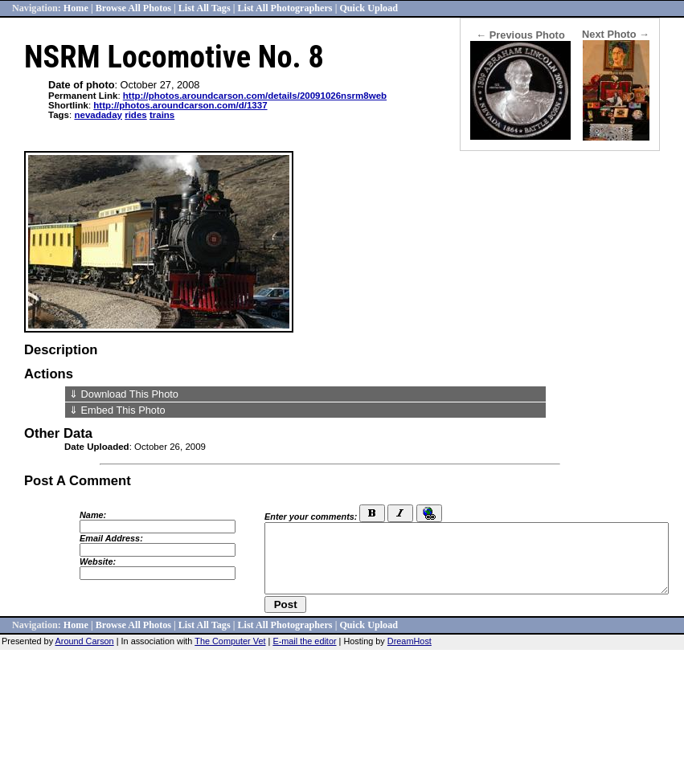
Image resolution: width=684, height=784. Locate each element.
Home (76, 8)
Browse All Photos (133, 8)
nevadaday (98, 115)
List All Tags (205, 8)
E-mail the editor (304, 641)
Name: (93, 515)
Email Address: (111, 538)
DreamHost (410, 641)
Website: (98, 561)
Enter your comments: (311, 517)
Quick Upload (369, 8)
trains (162, 115)
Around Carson (85, 641)
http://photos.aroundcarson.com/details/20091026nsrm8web (255, 96)
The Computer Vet (230, 641)
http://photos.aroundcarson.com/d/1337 (180, 105)
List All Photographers (285, 8)
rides (136, 115)
